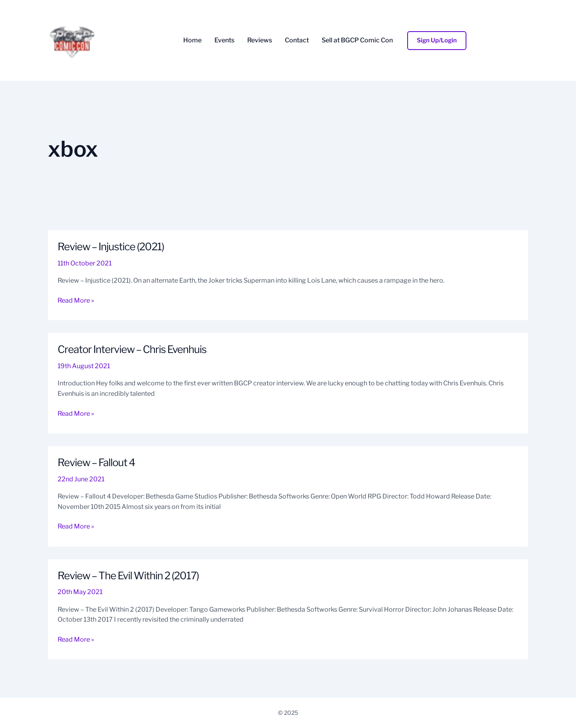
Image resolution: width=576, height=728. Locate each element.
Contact (297, 40)
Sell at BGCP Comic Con (357, 40)
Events (224, 40)
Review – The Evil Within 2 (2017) (130, 575)
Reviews (260, 40)
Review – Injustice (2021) (112, 246)
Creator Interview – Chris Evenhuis (134, 349)
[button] (437, 41)
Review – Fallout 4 (98, 462)
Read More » (76, 300)
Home (192, 40)
